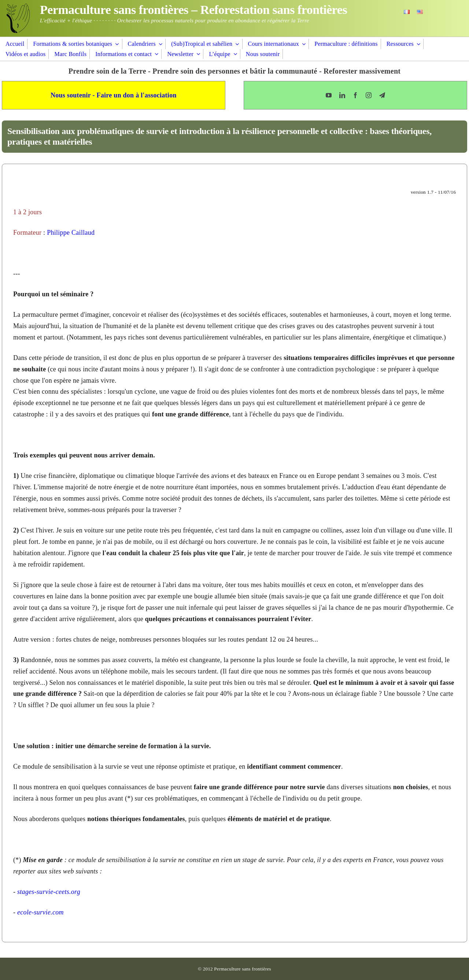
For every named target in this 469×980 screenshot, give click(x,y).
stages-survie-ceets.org (49, 892)
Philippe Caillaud (71, 233)
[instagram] (369, 95)
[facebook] (355, 95)
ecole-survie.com (40, 912)
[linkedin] (342, 95)
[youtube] (329, 95)
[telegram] (382, 95)
